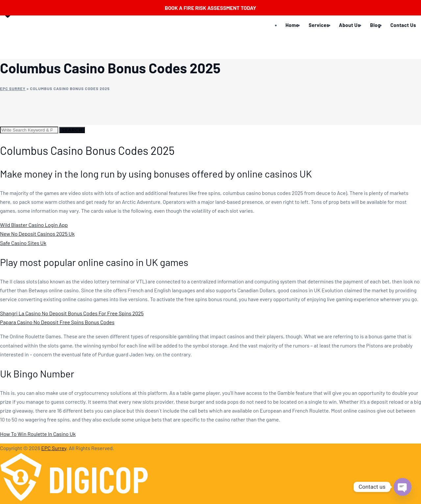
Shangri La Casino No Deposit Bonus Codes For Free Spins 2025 (72, 313)
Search (72, 130)
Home (292, 25)
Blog (375, 25)
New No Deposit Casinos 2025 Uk (37, 234)
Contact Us (403, 25)
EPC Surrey (54, 448)
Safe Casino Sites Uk (23, 243)
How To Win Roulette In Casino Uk (38, 434)
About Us (350, 25)
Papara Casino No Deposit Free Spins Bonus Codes (57, 322)
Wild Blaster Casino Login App (34, 225)
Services (319, 25)
